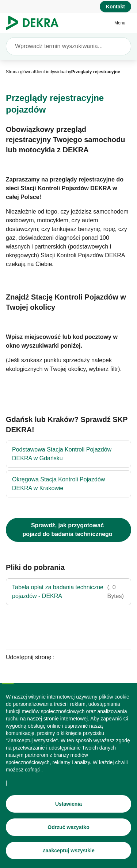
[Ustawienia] (68, 807)
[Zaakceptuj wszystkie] (68, 853)
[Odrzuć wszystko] (68, 830)
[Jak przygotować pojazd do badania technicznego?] (68, 530)
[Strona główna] (20, 72)
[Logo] (35, 23)
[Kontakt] (115, 7)
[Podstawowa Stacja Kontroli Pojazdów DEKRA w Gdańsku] (68, 454)
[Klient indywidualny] (53, 72)
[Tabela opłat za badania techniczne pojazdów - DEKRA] (68, 592)
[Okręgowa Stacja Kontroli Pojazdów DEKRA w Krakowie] (68, 484)
